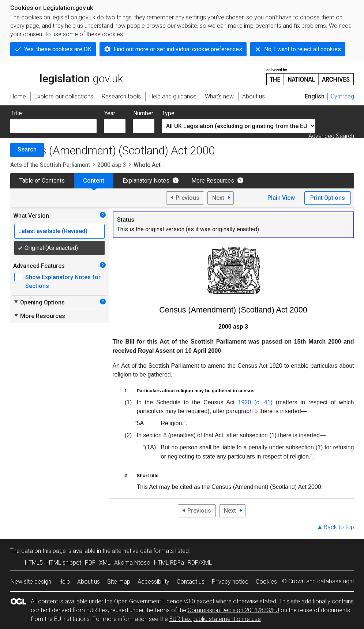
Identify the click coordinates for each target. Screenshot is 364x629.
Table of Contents (42, 181)
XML (105, 563)
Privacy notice (230, 582)
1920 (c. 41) (255, 402)
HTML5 (34, 563)
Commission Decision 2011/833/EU (233, 610)
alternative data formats (143, 551)
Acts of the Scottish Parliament (50, 165)
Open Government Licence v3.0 (155, 601)
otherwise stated (255, 601)
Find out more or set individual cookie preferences (178, 49)
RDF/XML (200, 563)
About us (89, 582)
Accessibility (153, 582)
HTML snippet (64, 563)
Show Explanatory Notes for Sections (63, 282)
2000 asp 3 (112, 165)
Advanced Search (331, 136)
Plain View (281, 198)
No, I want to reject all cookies (303, 49)
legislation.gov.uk (67, 76)
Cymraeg (342, 96)
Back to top (339, 527)
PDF (90, 563)
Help (64, 582)
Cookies (266, 582)
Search (27, 149)
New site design (31, 582)
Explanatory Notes (146, 181)
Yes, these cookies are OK (58, 49)
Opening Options (39, 302)
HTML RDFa (169, 563)
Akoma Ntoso (132, 563)
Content (94, 181)
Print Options (328, 198)
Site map (119, 582)
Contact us (191, 582)
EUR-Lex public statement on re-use (215, 619)
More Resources (213, 181)
